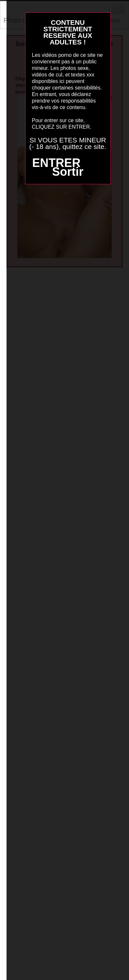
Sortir (68, 172)
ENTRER (56, 163)
